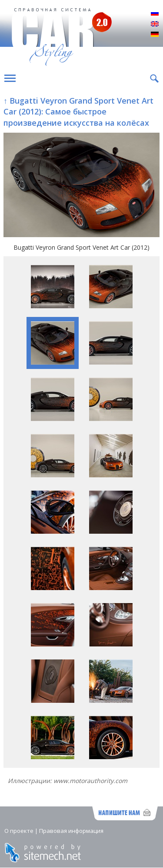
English (155, 24)
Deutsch (155, 35)
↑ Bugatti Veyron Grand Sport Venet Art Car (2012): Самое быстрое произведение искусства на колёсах (78, 111)
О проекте (19, 831)
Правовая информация (71, 831)
